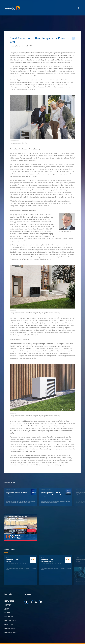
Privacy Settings (11, 633)
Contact (7, 605)
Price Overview (10, 621)
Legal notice (9, 601)
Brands (7, 613)
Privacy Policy (10, 629)
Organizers (9, 617)
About (7, 609)
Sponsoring (9, 625)
